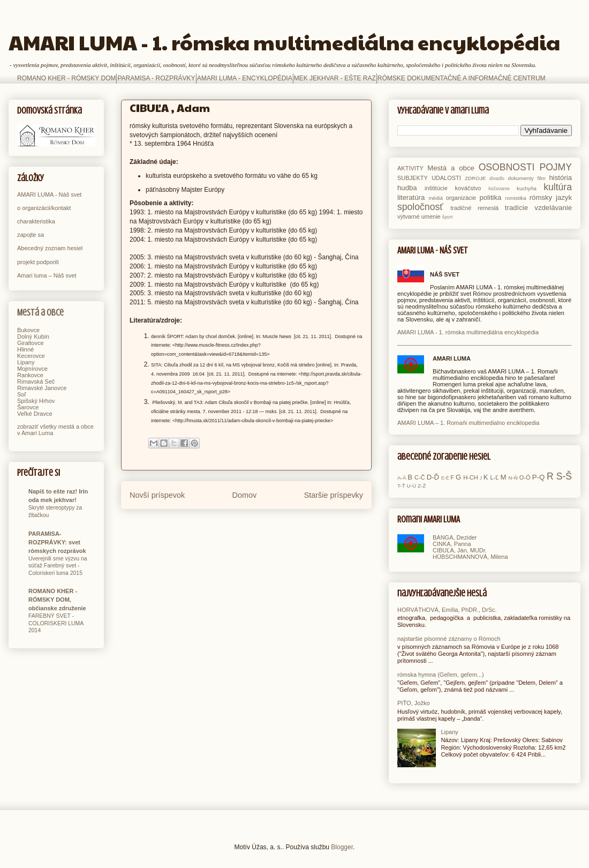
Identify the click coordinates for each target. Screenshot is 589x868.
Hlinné (25, 349)
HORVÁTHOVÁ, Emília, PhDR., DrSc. (447, 610)
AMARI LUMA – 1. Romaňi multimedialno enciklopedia (468, 423)
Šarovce (28, 407)
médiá (436, 198)
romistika (516, 198)
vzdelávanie (553, 208)
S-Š (564, 476)
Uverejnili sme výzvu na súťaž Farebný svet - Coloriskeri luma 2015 (58, 566)
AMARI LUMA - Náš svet (49, 194)
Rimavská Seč (36, 381)
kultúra (558, 187)
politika (490, 197)
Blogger (342, 847)
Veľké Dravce (35, 414)
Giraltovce (31, 343)
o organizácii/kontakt (44, 208)
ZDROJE (475, 178)
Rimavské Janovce (42, 388)
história (560, 178)
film (541, 178)
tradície (516, 208)
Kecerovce (31, 356)
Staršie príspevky (334, 495)
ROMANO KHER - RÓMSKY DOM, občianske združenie (57, 600)
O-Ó (525, 477)
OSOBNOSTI (507, 167)
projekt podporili (38, 262)
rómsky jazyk (551, 197)
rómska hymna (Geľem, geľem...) (441, 675)
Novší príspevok (157, 495)
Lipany (26, 362)
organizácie (461, 198)
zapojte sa (31, 235)
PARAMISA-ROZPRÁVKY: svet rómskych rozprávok (57, 542)
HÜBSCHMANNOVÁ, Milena (470, 557)
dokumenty (520, 178)
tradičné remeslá (474, 208)
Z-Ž (422, 486)
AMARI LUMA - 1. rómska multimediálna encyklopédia (284, 42)
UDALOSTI (446, 178)
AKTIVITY (410, 168)
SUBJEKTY (413, 178)
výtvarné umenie (419, 216)
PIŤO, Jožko (414, 703)
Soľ (22, 394)
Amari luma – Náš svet (47, 275)
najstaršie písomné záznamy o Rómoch (449, 639)
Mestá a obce (40, 313)
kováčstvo (468, 188)
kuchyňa (527, 188)
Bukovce (28, 330)
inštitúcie (436, 188)
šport (448, 217)
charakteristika (36, 221)
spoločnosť (420, 207)
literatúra (411, 197)
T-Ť (401, 486)
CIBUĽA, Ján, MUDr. (460, 550)
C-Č (420, 477)
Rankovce (30, 375)
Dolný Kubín (33, 336)
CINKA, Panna (452, 544)
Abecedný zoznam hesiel (50, 248)
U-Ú (412, 486)
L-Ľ (494, 477)
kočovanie (499, 189)
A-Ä (402, 478)
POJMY (556, 167)
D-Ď (433, 477)
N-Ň (513, 478)
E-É (445, 478)
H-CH (471, 477)
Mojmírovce (32, 369)
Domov (245, 495)
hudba (407, 188)
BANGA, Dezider (455, 537)
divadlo (497, 178)
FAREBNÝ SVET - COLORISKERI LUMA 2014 (56, 623)
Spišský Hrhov (36, 401)
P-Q (538, 477)
